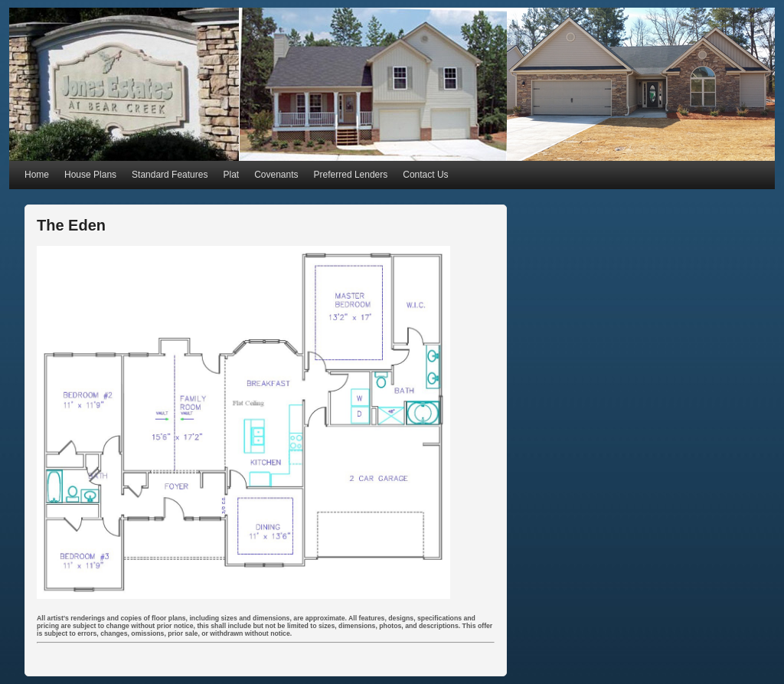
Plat (231, 175)
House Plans (90, 175)
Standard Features (170, 175)
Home (37, 175)
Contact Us (425, 175)
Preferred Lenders (351, 175)
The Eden (71, 225)
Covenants (276, 175)
